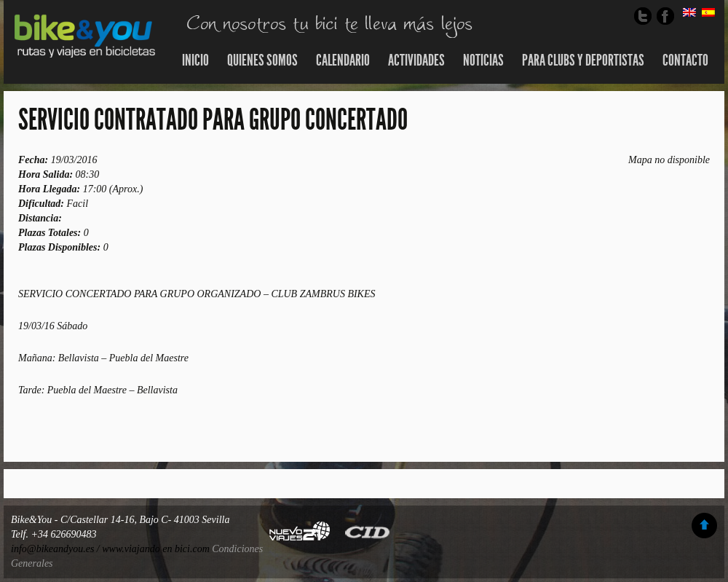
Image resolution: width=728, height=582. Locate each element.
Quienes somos (262, 60)
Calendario (343, 60)
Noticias (483, 60)
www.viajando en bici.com (156, 549)
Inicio (195, 60)
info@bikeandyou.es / (56, 549)
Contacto (685, 60)
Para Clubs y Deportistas (583, 60)
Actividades (416, 60)
